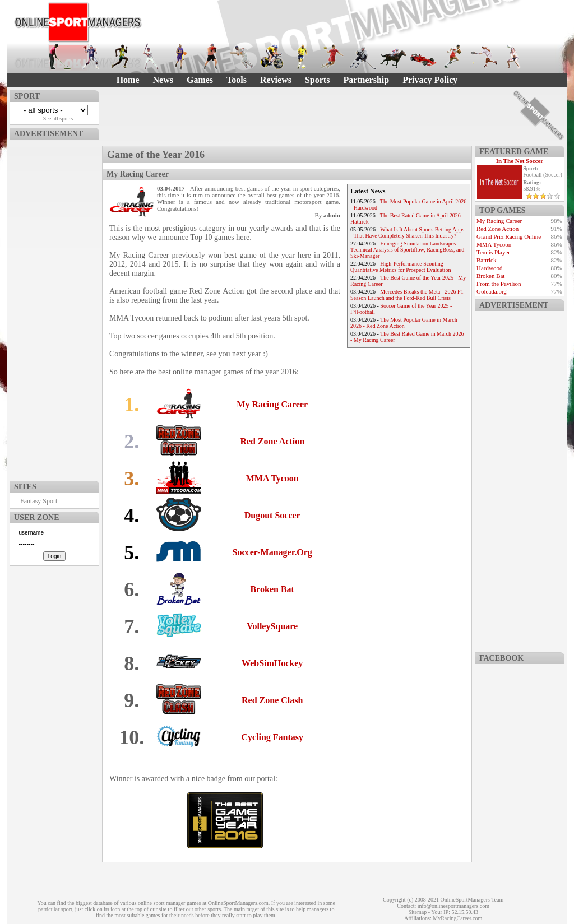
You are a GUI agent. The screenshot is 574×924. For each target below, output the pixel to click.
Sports (317, 80)
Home (128, 80)
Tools (237, 80)
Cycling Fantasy (272, 737)
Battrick (486, 260)
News (163, 80)
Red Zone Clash (272, 700)
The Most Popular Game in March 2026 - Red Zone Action (404, 323)
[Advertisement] (54, 308)
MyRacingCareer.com (457, 918)
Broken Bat (272, 589)
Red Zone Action (272, 441)
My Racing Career (272, 404)
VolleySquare (272, 626)
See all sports (58, 119)
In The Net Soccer (520, 161)
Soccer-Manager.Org (272, 552)
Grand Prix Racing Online (509, 236)
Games (200, 80)
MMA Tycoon (272, 478)
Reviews (276, 80)
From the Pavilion (499, 284)
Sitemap (417, 912)
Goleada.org (492, 291)
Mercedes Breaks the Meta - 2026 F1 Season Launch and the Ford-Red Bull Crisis (407, 295)
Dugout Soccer (272, 515)
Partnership (366, 80)
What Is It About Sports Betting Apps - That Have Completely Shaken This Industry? (407, 233)
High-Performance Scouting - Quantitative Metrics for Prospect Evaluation (401, 267)
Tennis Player (493, 252)
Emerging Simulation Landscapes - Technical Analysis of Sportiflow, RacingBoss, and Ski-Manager (407, 250)
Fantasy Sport (39, 501)
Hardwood (489, 268)
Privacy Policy (430, 80)
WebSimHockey (272, 663)
